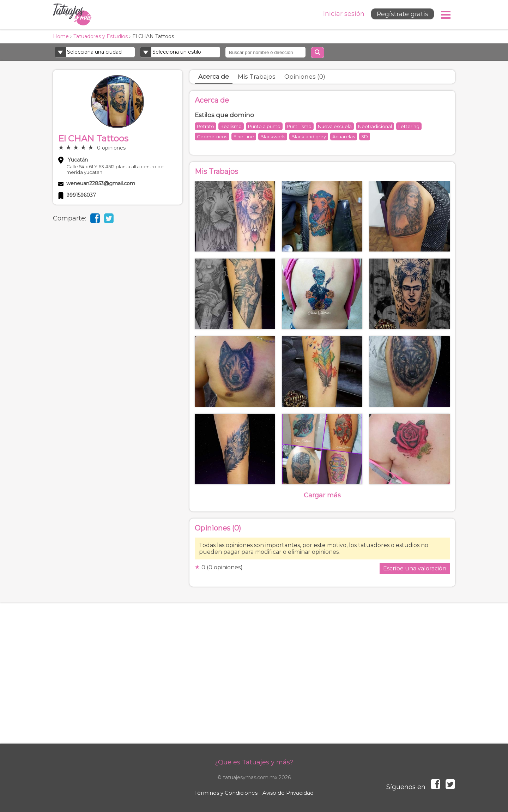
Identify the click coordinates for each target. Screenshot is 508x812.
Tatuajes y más (72, 15)
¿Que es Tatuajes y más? (254, 762)
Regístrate (401, 14)
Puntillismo (299, 126)
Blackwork (273, 137)
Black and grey (309, 137)
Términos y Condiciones (226, 793)
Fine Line (244, 137)
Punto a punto (264, 126)
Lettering (409, 126)
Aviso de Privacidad (288, 793)
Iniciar (342, 14)
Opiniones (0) (305, 77)
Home (61, 36)
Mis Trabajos (257, 77)
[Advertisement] (254, 680)
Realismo (231, 126)
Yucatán (78, 160)
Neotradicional (375, 126)
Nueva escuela (335, 126)
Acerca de (214, 77)
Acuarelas (344, 137)
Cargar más (322, 495)
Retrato (205, 126)
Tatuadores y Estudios (101, 36)
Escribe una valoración (415, 568)
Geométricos (212, 137)
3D (365, 137)
